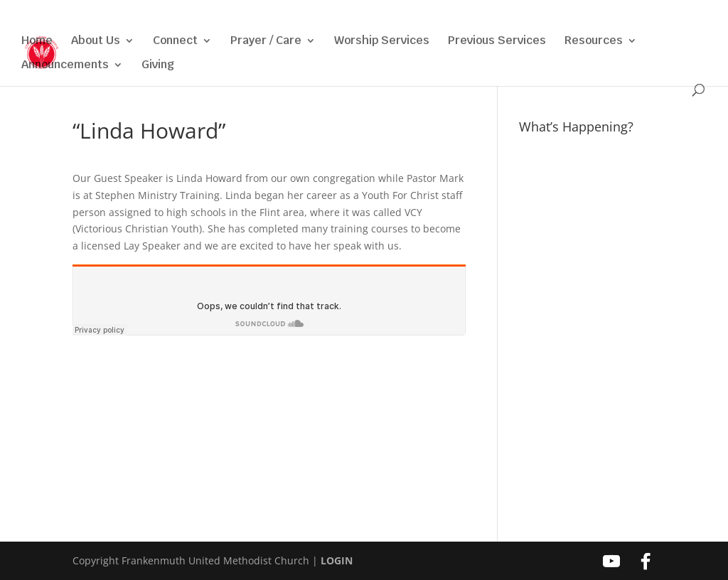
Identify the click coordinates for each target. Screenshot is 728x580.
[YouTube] (616, 15)
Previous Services (497, 42)
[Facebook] (637, 15)
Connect (175, 42)
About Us (96, 42)
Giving (158, 66)
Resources (594, 42)
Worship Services (382, 42)
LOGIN (337, 560)
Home (37, 42)
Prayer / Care (266, 42)
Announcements (65, 66)
